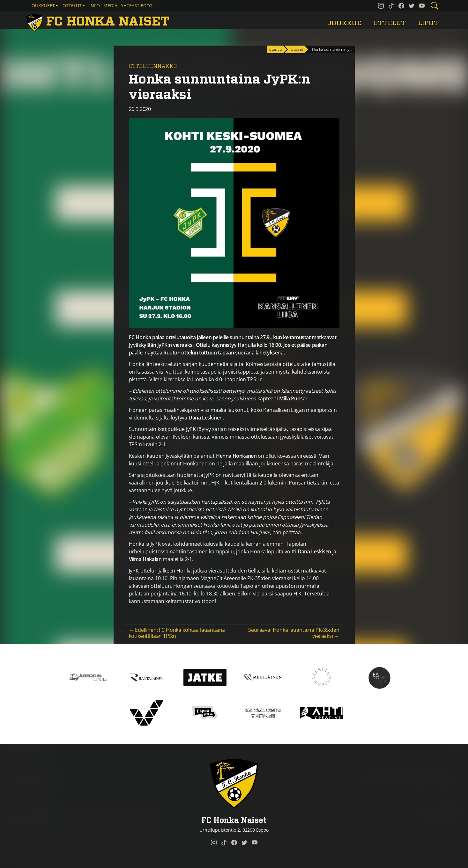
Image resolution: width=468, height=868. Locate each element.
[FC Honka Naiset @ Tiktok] (391, 6)
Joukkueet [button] (43, 6)
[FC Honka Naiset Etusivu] (99, 22)
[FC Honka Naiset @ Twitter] (412, 6)
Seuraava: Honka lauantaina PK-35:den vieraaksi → (294, 633)
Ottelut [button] (72, 6)
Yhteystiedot (137, 6)
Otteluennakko (153, 66)
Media (110, 6)
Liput (428, 23)
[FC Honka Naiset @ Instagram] (381, 6)
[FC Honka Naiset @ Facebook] (401, 6)
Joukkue (344, 23)
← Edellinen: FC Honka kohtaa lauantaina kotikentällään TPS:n (177, 633)
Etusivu (275, 49)
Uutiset (297, 49)
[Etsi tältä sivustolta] (435, 6)
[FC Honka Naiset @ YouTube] (422, 6)
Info (95, 6)
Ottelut (390, 23)
